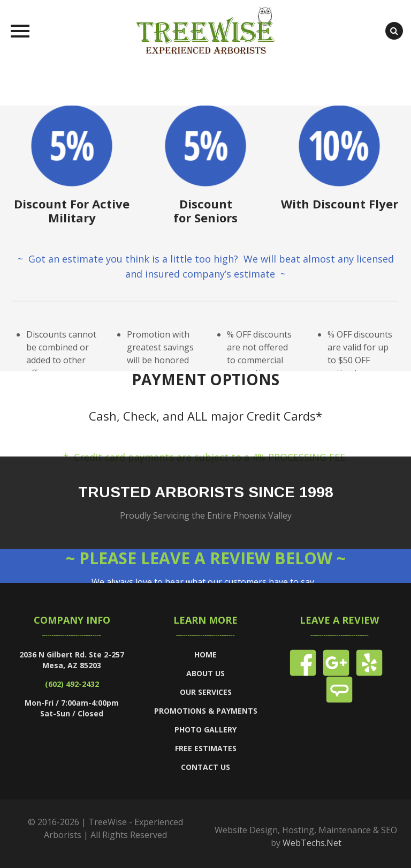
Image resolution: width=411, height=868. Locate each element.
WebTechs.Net (312, 843)
